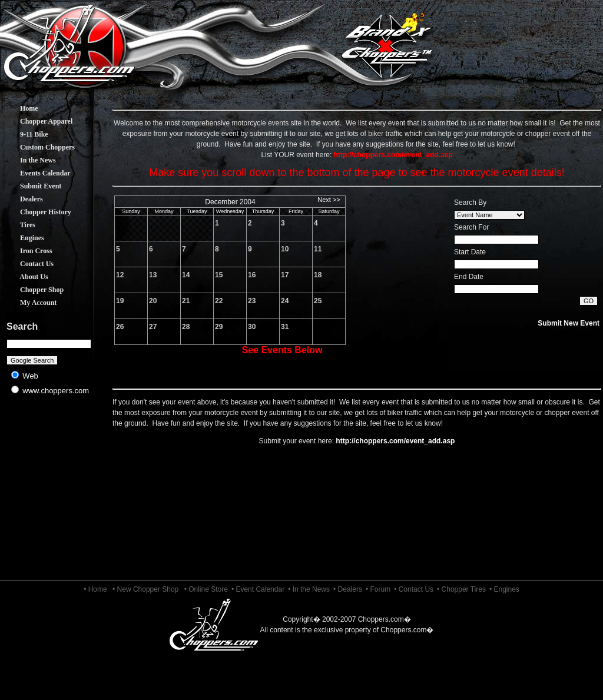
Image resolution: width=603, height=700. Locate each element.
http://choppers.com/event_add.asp (395, 441)
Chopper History (37, 212)
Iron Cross (27, 251)
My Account (29, 303)
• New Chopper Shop (145, 589)
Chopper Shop (33, 290)
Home (20, 108)
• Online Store (206, 589)
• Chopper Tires (461, 589)
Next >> (329, 200)
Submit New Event (569, 323)
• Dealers (348, 589)
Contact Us (28, 264)
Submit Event (32, 186)
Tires (19, 225)
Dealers (23, 199)
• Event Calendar (258, 589)
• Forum (378, 589)
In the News (29, 160)
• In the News (309, 589)
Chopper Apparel (37, 121)
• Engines (504, 589)
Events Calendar (37, 173)
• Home (95, 589)
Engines (23, 238)
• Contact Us (414, 589)
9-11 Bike (25, 134)
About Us (25, 277)
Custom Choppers (39, 147)
